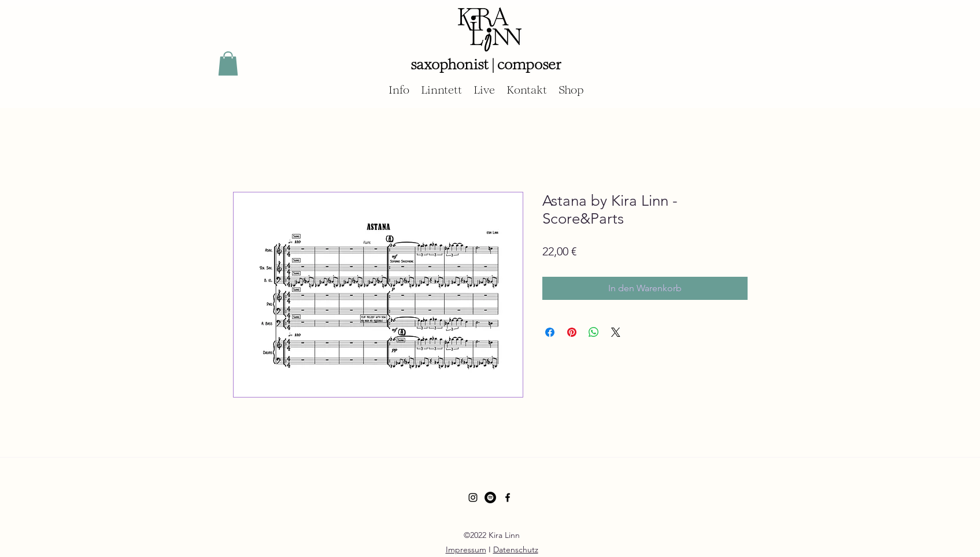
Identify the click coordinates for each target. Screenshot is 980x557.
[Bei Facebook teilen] (550, 332)
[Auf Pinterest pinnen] (572, 332)
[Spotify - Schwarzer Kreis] (490, 497)
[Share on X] (616, 332)
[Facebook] (508, 497)
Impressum (466, 549)
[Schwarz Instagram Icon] (473, 497)
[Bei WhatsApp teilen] (594, 332)
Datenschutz (516, 549)
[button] (228, 64)
